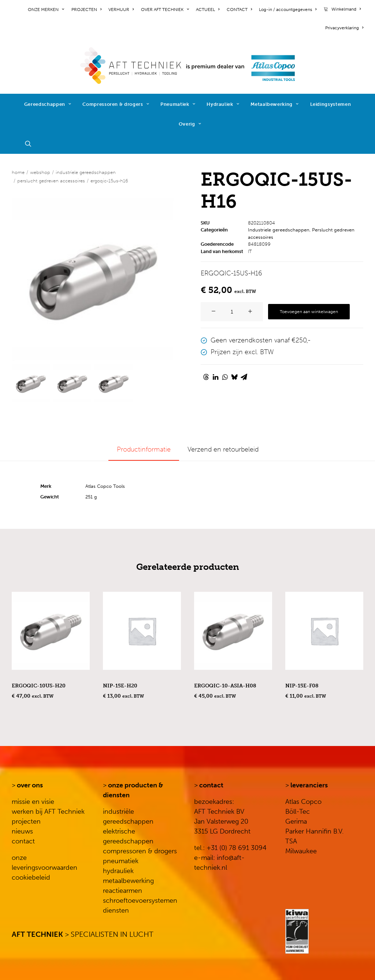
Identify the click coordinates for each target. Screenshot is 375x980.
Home (18, 172)
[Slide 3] (114, 383)
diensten (116, 910)
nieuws (22, 831)
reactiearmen (122, 891)
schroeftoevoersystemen (140, 901)
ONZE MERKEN (46, 10)
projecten (26, 821)
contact (23, 841)
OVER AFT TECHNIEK (165, 10)
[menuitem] (47, 10)
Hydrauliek (223, 104)
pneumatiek (121, 861)
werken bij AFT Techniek (48, 812)
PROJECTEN (86, 10)
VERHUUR (121, 10)
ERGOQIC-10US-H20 (39, 686)
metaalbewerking (128, 881)
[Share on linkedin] (215, 377)
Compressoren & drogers (116, 104)
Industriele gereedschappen (86, 172)
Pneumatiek (178, 104)
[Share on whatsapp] (225, 377)
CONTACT (239, 10)
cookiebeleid (31, 877)
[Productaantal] (232, 312)
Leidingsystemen (331, 104)
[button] (31, 144)
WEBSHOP (40, 172)
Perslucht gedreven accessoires (51, 181)
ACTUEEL (208, 10)
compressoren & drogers (140, 851)
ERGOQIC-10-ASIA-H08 (225, 686)
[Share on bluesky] (234, 377)
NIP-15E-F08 (302, 686)
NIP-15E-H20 (120, 686)
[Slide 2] (72, 383)
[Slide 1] (31, 383)
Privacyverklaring (344, 28)
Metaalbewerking (274, 104)
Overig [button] (190, 124)
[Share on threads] (206, 377)
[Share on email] (244, 377)
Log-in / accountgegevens (288, 10)
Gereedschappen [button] (48, 104)
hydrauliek (118, 871)
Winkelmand (346, 9)
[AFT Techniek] (188, 66)
